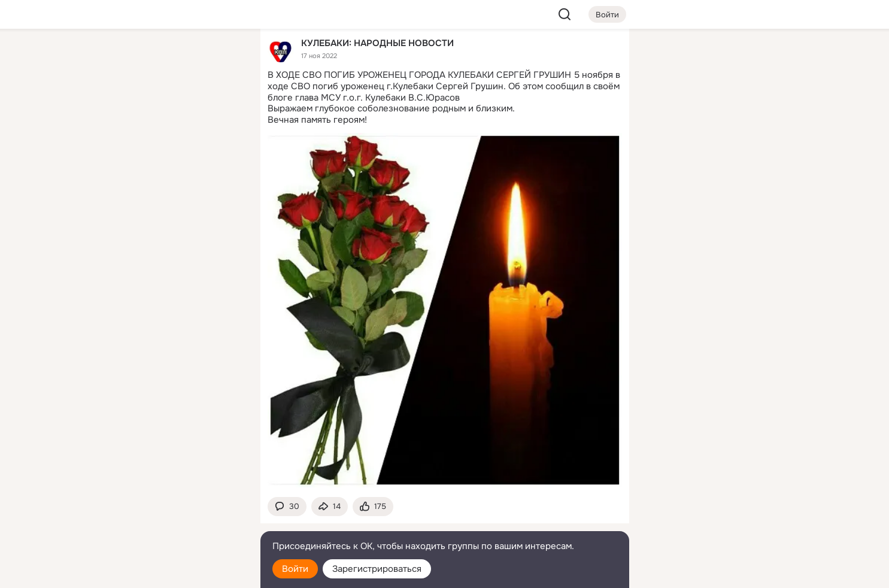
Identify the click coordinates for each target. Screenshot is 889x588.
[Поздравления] (171, 163)
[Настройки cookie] (172, 572)
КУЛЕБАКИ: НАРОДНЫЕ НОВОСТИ (377, 43)
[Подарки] (119, 163)
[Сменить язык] (172, 521)
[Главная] (119, 57)
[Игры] (224, 163)
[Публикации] (119, 110)
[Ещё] (172, 495)
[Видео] (224, 110)
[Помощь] (119, 216)
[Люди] (171, 110)
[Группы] (224, 57)
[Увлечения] (171, 57)
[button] (287, 507)
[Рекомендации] (171, 216)
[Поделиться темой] (330, 507)
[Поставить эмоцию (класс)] (373, 507)
